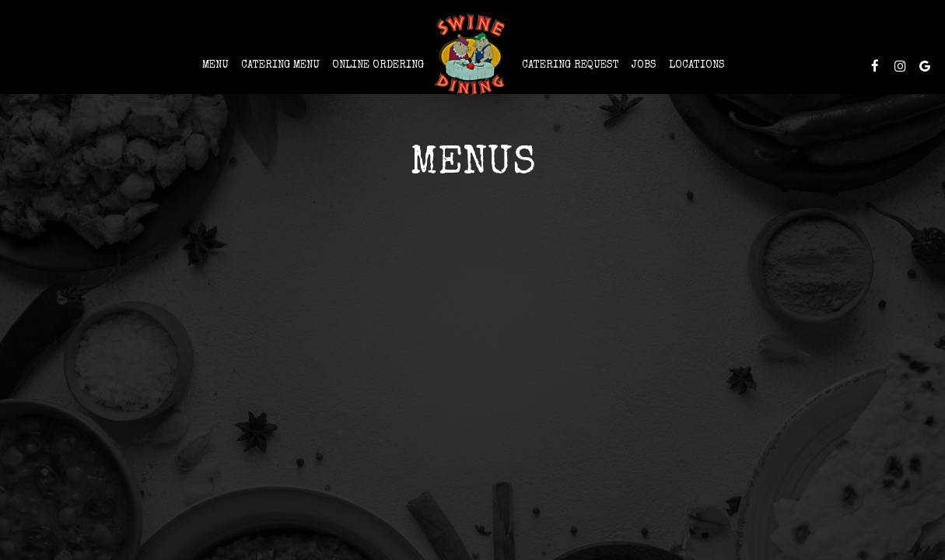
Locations (697, 66)
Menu (215, 66)
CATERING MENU (280, 66)
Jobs (644, 66)
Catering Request (570, 66)
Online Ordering (378, 66)
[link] (473, 54)
